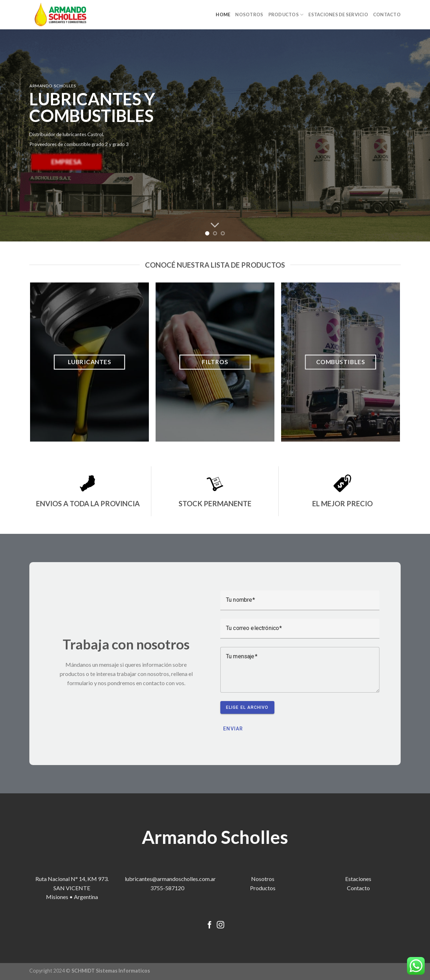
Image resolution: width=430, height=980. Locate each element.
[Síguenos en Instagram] (220, 925)
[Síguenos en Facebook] (210, 925)
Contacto (358, 888)
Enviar (233, 729)
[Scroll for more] (215, 225)
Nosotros (263, 879)
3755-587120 (167, 888)
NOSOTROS (249, 14)
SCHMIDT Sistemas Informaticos (111, 971)
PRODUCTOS (286, 15)
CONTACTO (387, 14)
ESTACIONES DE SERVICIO (338, 14)
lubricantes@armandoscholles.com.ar (170, 879)
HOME (223, 14)
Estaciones (358, 879)
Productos (263, 888)
